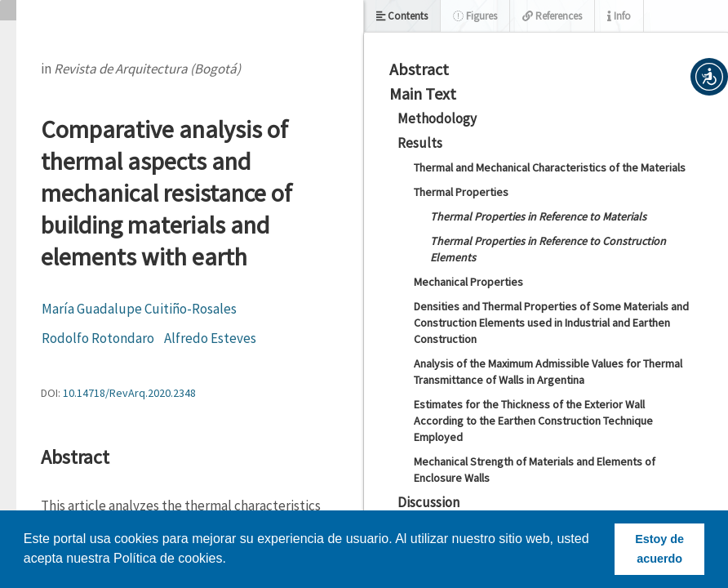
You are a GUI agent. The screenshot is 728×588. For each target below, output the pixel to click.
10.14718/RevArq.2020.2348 (129, 393)
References (552, 16)
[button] (709, 77)
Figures (475, 16)
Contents (402, 16)
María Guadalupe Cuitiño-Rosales (139, 309)
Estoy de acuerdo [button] (659, 549)
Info (619, 16)
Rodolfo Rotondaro (98, 338)
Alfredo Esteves (210, 338)
